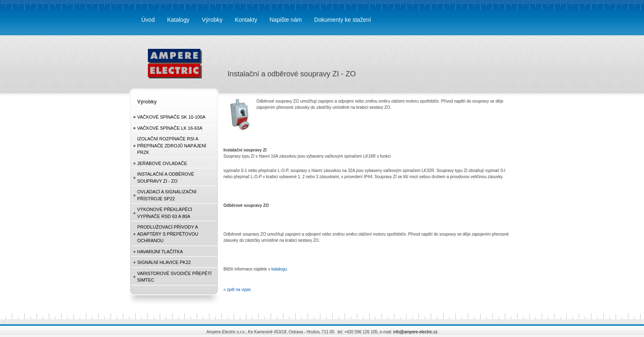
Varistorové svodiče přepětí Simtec (174, 277)
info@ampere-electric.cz (415, 332)
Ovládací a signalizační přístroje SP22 (167, 195)
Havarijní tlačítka (160, 252)
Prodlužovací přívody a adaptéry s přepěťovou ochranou (168, 234)
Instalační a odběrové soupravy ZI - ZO (166, 178)
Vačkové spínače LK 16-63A (170, 128)
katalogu (279, 269)
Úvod (148, 20)
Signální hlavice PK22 (164, 262)
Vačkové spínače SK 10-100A (171, 117)
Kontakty (246, 20)
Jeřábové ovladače (162, 163)
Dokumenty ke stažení (343, 20)
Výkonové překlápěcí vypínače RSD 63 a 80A (165, 213)
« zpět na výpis (237, 290)
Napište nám (286, 20)
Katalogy (178, 20)
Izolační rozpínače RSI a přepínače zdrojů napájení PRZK (172, 146)
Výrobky (212, 20)
